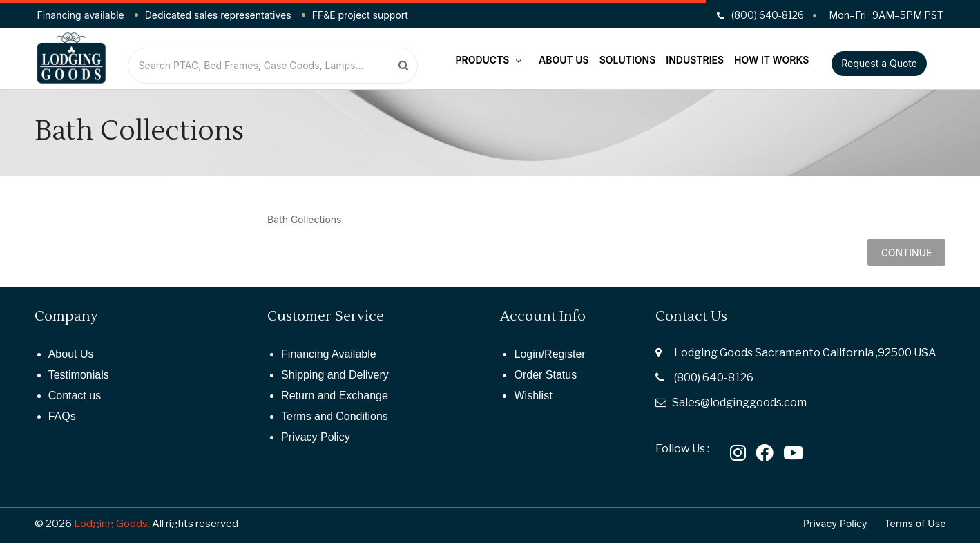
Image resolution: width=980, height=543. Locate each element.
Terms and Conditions (335, 416)
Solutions (628, 60)
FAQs (62, 416)
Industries (695, 60)
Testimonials (79, 375)
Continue (907, 253)
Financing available (80, 15)
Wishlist (533, 396)
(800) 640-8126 (714, 378)
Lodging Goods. (112, 524)
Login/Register (549, 354)
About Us (564, 60)
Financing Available (329, 354)
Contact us (75, 396)
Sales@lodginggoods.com (739, 402)
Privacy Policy (316, 437)
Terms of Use (915, 523)
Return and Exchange (335, 396)
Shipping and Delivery (335, 375)
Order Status (545, 375)
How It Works (771, 60)
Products (489, 60)
